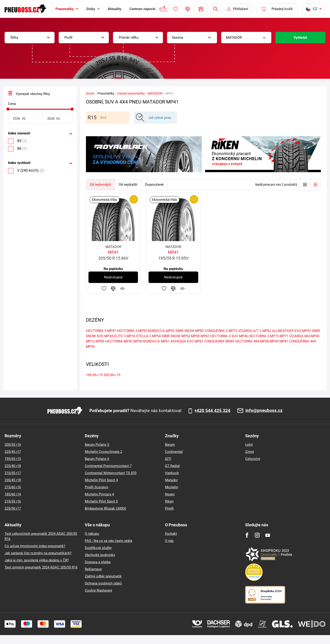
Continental (174, 452)
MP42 (128, 341)
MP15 (274, 336)
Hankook (172, 473)
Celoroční (253, 459)
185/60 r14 (13, 494)
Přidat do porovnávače (113, 288)
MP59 (195, 336)
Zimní (250, 452)
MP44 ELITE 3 (115, 336)
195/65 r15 (13, 459)
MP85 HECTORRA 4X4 (242, 341)
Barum (170, 445)
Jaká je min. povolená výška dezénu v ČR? (37, 560)
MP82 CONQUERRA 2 (211, 331)
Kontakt (171, 534)
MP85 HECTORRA (109, 341)
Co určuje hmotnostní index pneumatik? (35, 546)
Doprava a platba (98, 562)
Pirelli (169, 508)
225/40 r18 (13, 466)
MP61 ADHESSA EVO (177, 341)
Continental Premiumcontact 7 (108, 466)
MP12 (90, 341)
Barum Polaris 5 (97, 445)
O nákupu (92, 534)
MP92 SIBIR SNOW (180, 331)
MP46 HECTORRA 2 (254, 336)
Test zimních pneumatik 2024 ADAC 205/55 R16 (41, 567)
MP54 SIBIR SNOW (166, 336)
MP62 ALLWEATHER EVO (282, 331)
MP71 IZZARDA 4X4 (295, 336)
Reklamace (93, 569)
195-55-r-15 (94, 375)
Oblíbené (176, 9)
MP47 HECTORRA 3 (122, 331)
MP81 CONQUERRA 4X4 (298, 341)
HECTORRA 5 (96, 331)
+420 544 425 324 (212, 411)
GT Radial (172, 466)
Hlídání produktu (122, 288)
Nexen (170, 494)
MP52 (186, 336)
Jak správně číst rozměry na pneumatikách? (38, 553)
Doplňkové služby (98, 548)
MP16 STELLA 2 (139, 336)
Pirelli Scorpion (96, 487)
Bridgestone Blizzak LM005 (105, 508)
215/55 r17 (13, 473)
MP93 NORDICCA (151, 331)
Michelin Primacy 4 (99, 494)
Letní (249, 445)
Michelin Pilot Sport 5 (101, 501)
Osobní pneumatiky (131, 93)
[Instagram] (257, 535)
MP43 (315, 336)
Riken (169, 501)
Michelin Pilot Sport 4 (101, 480)
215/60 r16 (13, 487)
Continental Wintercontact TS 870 (111, 473)
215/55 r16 (13, 501)
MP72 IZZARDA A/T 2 (245, 331)
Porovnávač (188, 9)
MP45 (274, 341)
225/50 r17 (13, 508)
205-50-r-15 (112, 375)
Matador (171, 480)
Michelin (172, 487)
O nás (169, 541)
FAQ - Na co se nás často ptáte (109, 541)
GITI (168, 459)
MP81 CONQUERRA (209, 341)
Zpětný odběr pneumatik (103, 576)
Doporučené (154, 185)
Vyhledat (300, 38)
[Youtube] (268, 535)
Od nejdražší (128, 185)
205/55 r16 (13, 445)
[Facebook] (247, 535)
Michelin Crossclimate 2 (103, 452)
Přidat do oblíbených (104, 288)
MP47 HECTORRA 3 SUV (219, 336)
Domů (90, 93)
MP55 (90, 347)
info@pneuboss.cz (264, 411)
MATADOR (155, 93)
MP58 (264, 341)
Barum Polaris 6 (97, 459)
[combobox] (30, 38)
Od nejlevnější (100, 185)
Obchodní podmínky (100, 555)
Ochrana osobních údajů (103, 583)
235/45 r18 (13, 480)
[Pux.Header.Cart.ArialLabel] (277, 9)
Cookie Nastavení (98, 590)
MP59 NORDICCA (147, 341)
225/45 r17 (13, 452)
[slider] (8, 109)
